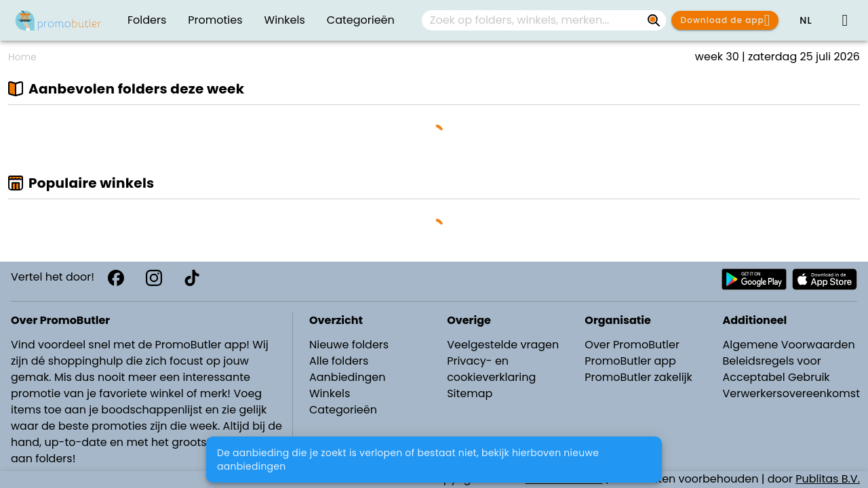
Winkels (330, 393)
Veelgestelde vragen (503, 345)
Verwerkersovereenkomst (791, 393)
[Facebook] (116, 278)
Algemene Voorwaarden (788, 345)
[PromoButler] (58, 20)
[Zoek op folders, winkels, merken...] (654, 20)
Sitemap (470, 393)
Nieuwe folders (349, 345)
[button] (806, 20)
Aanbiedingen (347, 377)
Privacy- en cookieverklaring (491, 369)
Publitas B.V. (828, 479)
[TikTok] (192, 278)
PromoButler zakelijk (638, 377)
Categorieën (343, 410)
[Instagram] (154, 278)
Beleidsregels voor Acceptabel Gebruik (776, 369)
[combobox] (544, 20)
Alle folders (339, 361)
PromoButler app (630, 361)
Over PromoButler (632, 345)
